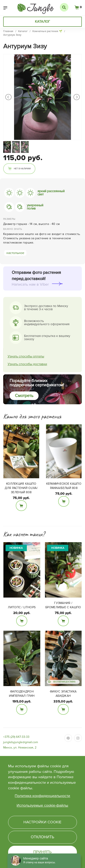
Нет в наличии (22, 169)
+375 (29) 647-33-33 (16, 737)
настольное (15, 253)
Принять (42, 852)
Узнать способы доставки (27, 364)
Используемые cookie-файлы (42, 805)
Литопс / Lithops (22, 607)
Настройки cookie (42, 822)
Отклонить (42, 837)
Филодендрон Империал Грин (22, 694)
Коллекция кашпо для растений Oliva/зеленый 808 (21, 488)
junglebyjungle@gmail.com (21, 742)
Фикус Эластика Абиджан (63, 694)
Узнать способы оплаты (26, 356)
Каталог (42, 22)
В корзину (21, 506)
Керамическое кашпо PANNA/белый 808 (64, 486)
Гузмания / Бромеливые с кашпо (63, 605)
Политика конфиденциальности (42, 796)
